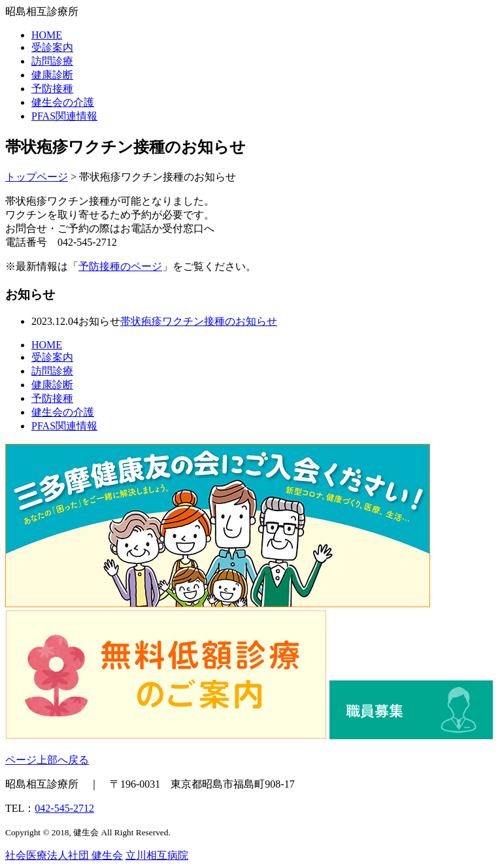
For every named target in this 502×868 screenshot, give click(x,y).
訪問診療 (52, 61)
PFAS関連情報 (64, 116)
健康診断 (52, 75)
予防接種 (52, 89)
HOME (47, 35)
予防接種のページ (120, 266)
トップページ (37, 177)
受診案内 (52, 47)
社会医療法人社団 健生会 (64, 855)
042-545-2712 (64, 808)
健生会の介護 (63, 102)
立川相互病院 (157, 855)
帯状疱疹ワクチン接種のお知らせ (199, 321)
